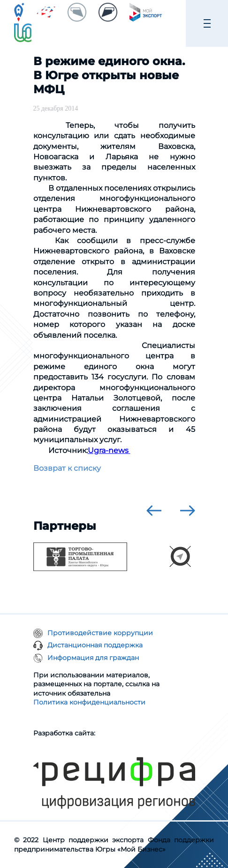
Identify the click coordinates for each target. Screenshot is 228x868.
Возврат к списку (67, 468)
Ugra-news (109, 450)
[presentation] (154, 511)
